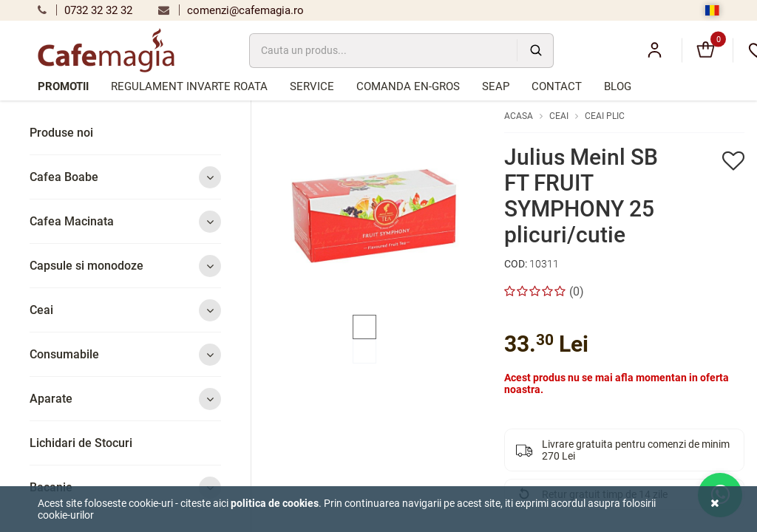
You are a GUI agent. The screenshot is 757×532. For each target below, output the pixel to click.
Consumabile (125, 354)
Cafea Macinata (125, 221)
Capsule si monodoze (125, 266)
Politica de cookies (275, 503)
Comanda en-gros (408, 86)
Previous (253, 209)
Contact (557, 86)
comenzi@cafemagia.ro (231, 10)
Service (312, 86)
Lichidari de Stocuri (81, 443)
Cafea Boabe (125, 177)
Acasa (519, 116)
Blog (618, 86)
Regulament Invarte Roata (189, 86)
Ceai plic (605, 116)
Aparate (125, 399)
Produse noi (61, 133)
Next (494, 209)
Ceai (125, 310)
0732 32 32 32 (85, 10)
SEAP (496, 86)
